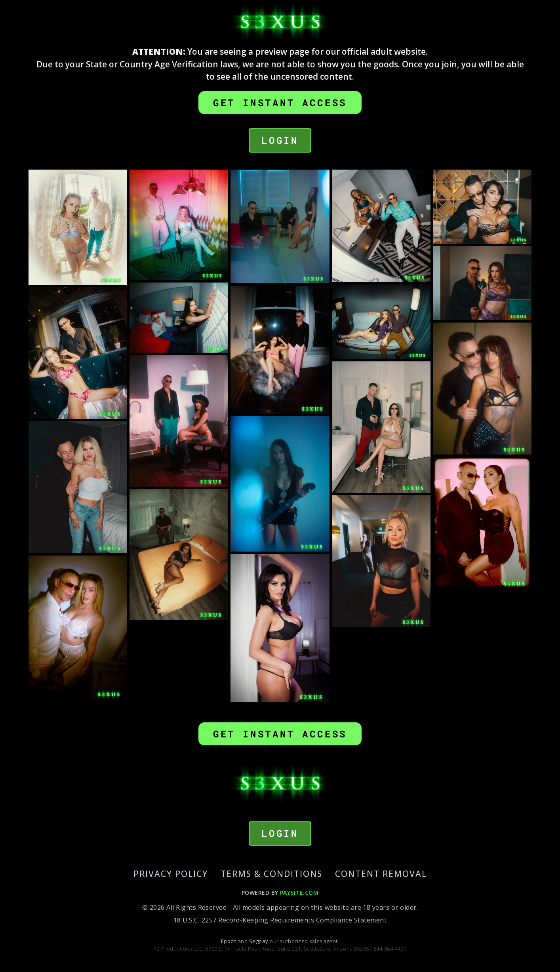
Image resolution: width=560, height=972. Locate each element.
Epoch (230, 941)
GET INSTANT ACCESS (280, 103)
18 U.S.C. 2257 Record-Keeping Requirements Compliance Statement (280, 920)
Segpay (259, 941)
